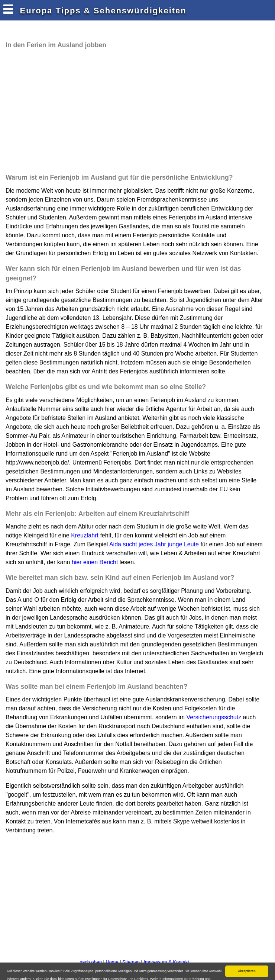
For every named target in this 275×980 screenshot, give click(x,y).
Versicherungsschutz (214, 717)
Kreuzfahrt (85, 535)
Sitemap (131, 962)
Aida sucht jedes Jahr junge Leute (154, 544)
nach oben (91, 962)
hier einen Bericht (95, 562)
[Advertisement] (91, 111)
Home (112, 962)
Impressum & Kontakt (166, 962)
